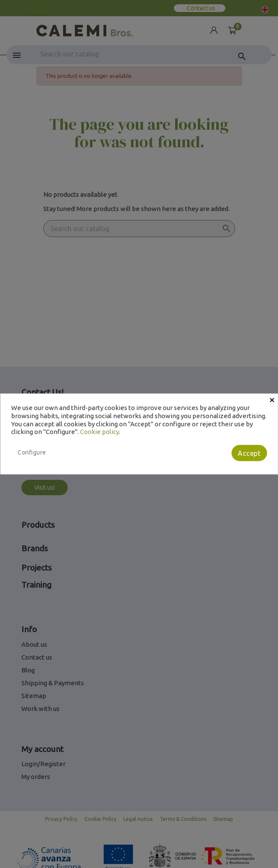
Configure (32, 452)
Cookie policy (100, 432)
